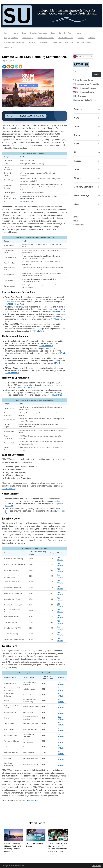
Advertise (81, 38)
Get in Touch (44, 43)
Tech (76, 126)
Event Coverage (28, 38)
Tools (53, 33)
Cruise (77, 135)
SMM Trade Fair (37, 331)
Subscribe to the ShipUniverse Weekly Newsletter (26, 116)
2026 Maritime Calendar (46, 38)
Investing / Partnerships (39, 33)
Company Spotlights (11, 38)
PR (75, 152)
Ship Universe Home (84, 80)
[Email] (12, 67)
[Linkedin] (4, 67)
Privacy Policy (9, 47)
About (75, 221)
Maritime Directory (84, 43)
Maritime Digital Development (15, 43)
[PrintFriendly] (16, 67)
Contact (36, 800)
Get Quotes (69, 43)
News (24, 33)
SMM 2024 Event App (14, 304)
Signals (78, 33)
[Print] (8, 67)
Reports (15, 33)
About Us (32, 43)
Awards (78, 161)
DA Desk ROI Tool (65, 33)
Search (75, 71)
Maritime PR (57, 43)
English (78, 57)
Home (6, 33)
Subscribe (92, 38)
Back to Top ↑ (97, 866)
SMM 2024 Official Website (28, 202)
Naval (77, 144)
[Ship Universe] (51, 16)
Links (77, 204)
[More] (20, 67)
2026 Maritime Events (66, 38)
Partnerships (81, 96)
